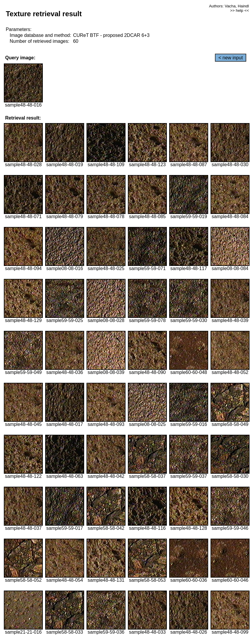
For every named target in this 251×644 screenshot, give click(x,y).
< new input (231, 58)
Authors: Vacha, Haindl (229, 6)
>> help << (239, 10)
